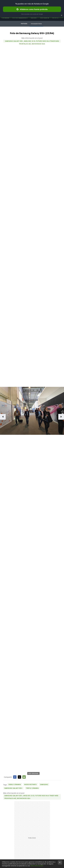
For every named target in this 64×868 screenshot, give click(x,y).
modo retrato (30, 784)
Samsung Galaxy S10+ (13, 788)
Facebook (15, 777)
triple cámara (32, 788)
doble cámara (15, 784)
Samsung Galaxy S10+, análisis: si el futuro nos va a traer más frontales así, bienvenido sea (32, 41)
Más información (37, 866)
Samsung (44, 784)
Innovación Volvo (36, 24)
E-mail (24, 777)
